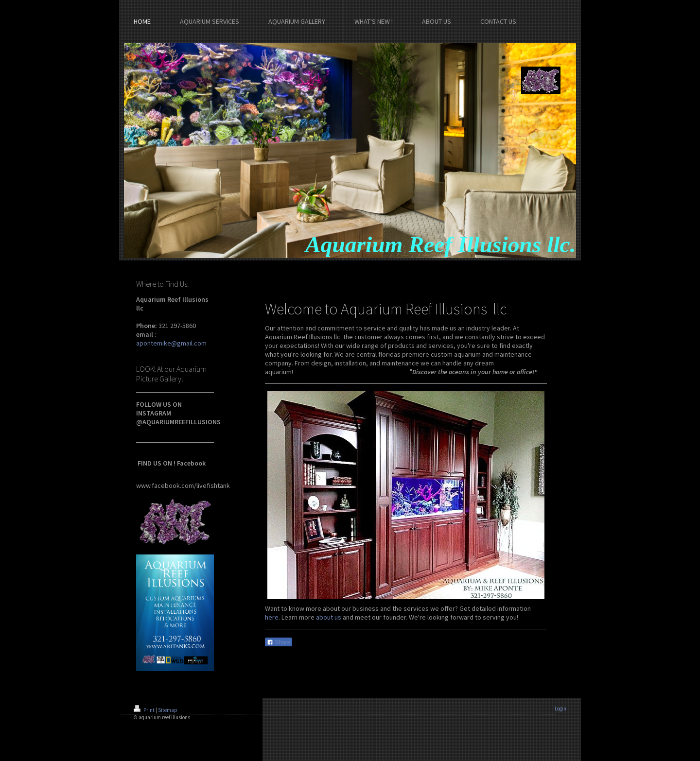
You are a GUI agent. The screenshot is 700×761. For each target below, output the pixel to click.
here (272, 617)
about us (329, 617)
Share (279, 642)
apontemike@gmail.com (171, 343)
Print (145, 710)
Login (560, 709)
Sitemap (168, 710)
